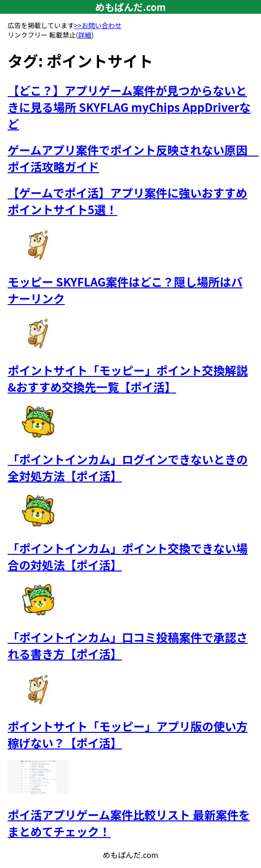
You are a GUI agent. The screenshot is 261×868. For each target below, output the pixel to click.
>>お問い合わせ (98, 25)
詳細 (85, 35)
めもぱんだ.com (130, 7)
